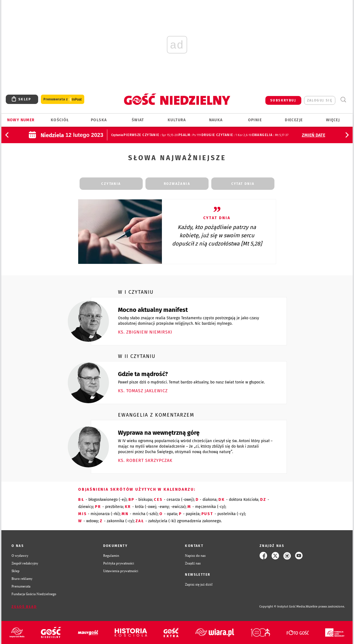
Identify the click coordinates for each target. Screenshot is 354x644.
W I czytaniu (136, 292)
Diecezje (294, 120)
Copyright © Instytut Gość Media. (283, 607)
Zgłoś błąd (24, 607)
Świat (138, 120)
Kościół (60, 120)
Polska (99, 120)
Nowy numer (21, 120)
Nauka (216, 120)
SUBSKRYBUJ (283, 100)
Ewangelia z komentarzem (156, 415)
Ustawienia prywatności (121, 571)
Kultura (177, 120)
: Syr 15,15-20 (151, 135)
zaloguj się (320, 100)
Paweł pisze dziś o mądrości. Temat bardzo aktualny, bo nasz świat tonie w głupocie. (191, 382)
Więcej (333, 120)
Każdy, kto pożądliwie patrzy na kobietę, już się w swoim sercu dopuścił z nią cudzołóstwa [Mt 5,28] (217, 235)
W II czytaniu (137, 356)
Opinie (255, 120)
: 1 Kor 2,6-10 (227, 135)
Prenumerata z (63, 99)
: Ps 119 (190, 135)
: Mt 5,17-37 (270, 135)
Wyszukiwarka (343, 100)
